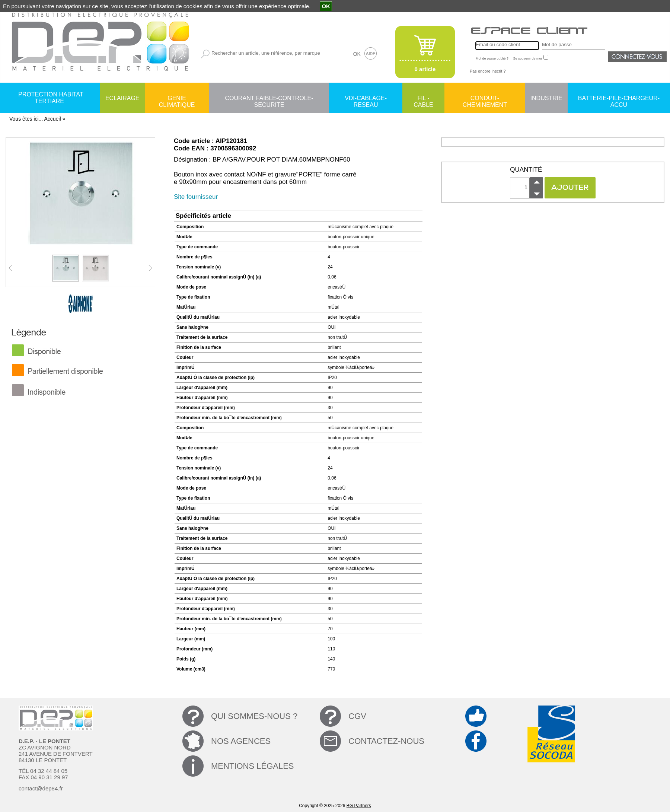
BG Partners (359, 806)
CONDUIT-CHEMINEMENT (485, 99)
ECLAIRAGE (122, 98)
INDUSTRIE (546, 98)
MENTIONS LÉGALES (253, 766)
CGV (357, 716)
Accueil (52, 119)
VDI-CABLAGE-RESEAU (366, 99)
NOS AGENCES (241, 741)
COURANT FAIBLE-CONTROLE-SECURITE (269, 99)
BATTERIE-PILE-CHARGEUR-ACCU (619, 99)
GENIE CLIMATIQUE (177, 99)
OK (357, 54)
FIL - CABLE (423, 99)
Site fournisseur (196, 197)
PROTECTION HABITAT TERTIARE (51, 98)
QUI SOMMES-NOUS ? (254, 716)
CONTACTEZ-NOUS (386, 741)
